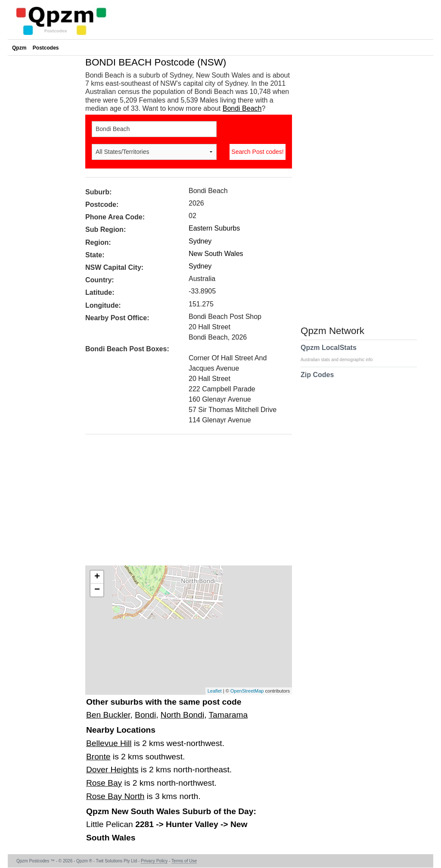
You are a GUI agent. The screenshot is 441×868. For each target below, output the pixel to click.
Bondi (145, 715)
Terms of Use (184, 861)
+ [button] (97, 577)
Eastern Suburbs (214, 228)
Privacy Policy (154, 861)
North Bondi (182, 715)
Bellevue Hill (109, 743)
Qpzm (19, 48)
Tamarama (228, 715)
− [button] (97, 590)
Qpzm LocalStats (341, 353)
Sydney (200, 241)
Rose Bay (104, 783)
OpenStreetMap (247, 691)
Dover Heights (112, 770)
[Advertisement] (184, 503)
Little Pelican (111, 824)
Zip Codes (317, 380)
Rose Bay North (115, 796)
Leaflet (215, 691)
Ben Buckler (108, 715)
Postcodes (46, 48)
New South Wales (216, 254)
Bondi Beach (242, 108)
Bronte (98, 757)
